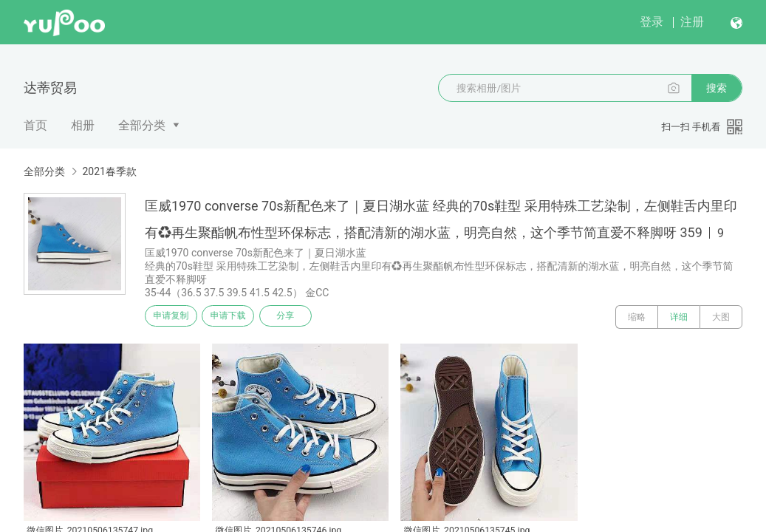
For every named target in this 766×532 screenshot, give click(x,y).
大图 (721, 317)
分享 (309, 317)
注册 (692, 22)
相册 (83, 125)
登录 (652, 22)
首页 (35, 125)
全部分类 (142, 125)
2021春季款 (109, 171)
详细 (679, 317)
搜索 (717, 88)
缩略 (637, 317)
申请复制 (176, 317)
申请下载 (242, 317)
